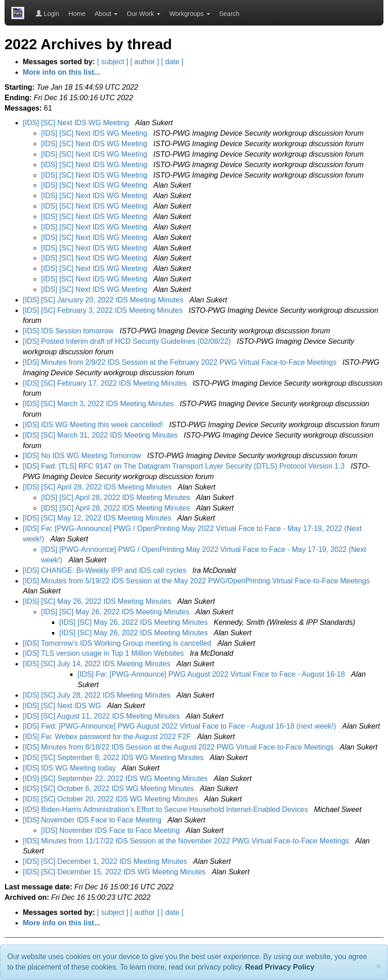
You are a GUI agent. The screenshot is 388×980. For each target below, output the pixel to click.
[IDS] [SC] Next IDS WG (63, 706)
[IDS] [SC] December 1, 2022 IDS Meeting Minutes (106, 861)
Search (229, 14)
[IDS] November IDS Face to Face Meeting (93, 820)
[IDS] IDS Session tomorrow (69, 331)
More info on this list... (62, 72)
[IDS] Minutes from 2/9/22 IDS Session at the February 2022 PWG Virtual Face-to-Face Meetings (181, 362)
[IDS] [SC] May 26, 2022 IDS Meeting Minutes (98, 601)
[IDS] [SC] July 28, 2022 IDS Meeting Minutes (98, 695)
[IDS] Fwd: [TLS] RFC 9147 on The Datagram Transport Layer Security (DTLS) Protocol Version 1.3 (185, 466)
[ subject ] (113, 62)
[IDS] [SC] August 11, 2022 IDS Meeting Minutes (102, 716)
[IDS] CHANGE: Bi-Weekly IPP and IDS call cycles (106, 570)
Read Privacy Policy (279, 967)
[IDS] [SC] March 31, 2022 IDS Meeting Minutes (101, 435)
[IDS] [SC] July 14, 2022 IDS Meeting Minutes (98, 664)
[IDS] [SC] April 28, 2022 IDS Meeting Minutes (98, 487)
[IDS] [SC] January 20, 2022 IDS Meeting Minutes (104, 300)
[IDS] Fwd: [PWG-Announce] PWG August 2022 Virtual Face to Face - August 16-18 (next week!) (181, 726)
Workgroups (190, 14)
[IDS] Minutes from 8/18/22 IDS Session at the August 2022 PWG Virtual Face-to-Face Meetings (179, 747)
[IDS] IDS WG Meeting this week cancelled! (94, 425)
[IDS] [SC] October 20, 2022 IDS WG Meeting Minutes (111, 799)
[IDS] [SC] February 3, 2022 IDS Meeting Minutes (104, 310)
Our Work (144, 14)
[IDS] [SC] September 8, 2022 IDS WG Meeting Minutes (114, 758)
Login (47, 14)
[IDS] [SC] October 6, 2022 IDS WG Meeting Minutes (109, 789)
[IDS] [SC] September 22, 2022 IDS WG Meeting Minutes (116, 778)
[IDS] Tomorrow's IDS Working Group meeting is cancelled (118, 643)
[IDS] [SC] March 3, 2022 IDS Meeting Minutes (99, 404)
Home (77, 14)
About (106, 14)
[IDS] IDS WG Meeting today (70, 768)
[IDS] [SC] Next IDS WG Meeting (77, 123)
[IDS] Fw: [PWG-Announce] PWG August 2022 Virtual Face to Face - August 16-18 (212, 674)
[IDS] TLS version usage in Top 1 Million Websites (104, 653)
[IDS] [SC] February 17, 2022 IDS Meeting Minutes (106, 383)
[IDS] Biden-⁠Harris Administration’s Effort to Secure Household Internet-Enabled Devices (166, 809)
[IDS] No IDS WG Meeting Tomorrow (83, 456)
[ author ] (145, 62)
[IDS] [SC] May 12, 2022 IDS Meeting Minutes (98, 518)
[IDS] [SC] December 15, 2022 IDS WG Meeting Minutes (115, 872)
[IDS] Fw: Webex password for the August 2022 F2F (108, 737)
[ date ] (172, 62)
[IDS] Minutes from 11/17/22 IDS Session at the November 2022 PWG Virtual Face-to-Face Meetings (187, 841)
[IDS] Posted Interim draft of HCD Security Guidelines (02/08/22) (128, 341)
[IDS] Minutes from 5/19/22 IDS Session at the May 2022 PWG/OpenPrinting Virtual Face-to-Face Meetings (197, 581)
